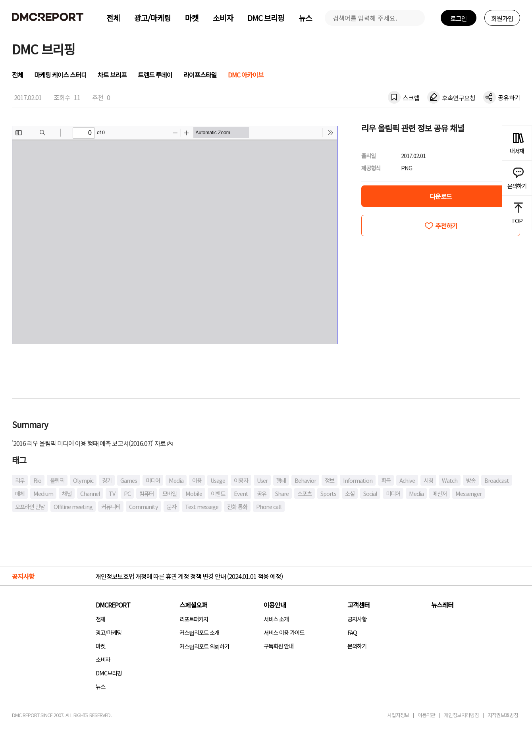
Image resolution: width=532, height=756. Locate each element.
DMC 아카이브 (246, 75)
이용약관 (426, 715)
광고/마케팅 (152, 18)
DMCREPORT (113, 605)
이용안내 (275, 605)
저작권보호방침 (503, 715)
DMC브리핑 (109, 673)
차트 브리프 (112, 75)
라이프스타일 (200, 75)
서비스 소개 (276, 619)
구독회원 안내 (279, 646)
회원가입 (502, 18)
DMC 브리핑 (266, 18)
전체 (113, 18)
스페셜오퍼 (193, 605)
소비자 (223, 18)
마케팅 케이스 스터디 (60, 75)
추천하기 (446, 226)
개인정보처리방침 (461, 715)
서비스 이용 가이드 (284, 632)
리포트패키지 (194, 619)
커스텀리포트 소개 (199, 632)
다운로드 (441, 196)
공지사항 (357, 619)
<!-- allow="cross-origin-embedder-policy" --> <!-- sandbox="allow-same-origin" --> (175, 235)
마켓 (192, 18)
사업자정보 (398, 715)
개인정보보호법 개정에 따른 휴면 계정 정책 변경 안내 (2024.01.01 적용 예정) (189, 576)
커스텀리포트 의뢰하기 (204, 646)
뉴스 (305, 18)
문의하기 (357, 646)
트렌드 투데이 (155, 75)
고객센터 (359, 605)
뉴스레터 (442, 605)
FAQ (352, 632)
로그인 (459, 18)
